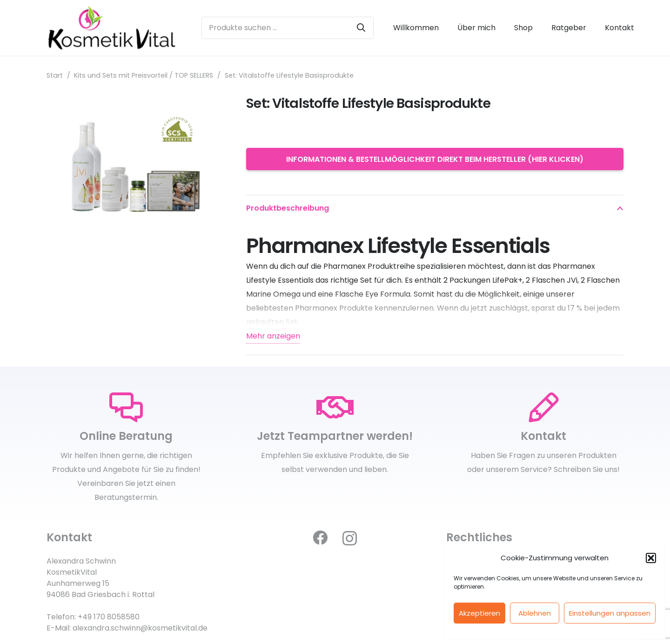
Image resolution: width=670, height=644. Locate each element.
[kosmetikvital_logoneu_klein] (112, 28)
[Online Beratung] (126, 408)
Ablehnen (535, 613)
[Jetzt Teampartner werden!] (335, 408)
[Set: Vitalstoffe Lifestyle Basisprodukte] (135, 102)
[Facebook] (320, 538)
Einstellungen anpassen (610, 613)
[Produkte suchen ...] (287, 28)
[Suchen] (361, 28)
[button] (651, 558)
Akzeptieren (479, 613)
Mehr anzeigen (273, 336)
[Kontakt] (544, 408)
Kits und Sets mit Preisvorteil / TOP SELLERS (144, 75)
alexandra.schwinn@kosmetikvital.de (140, 628)
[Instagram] (350, 538)
